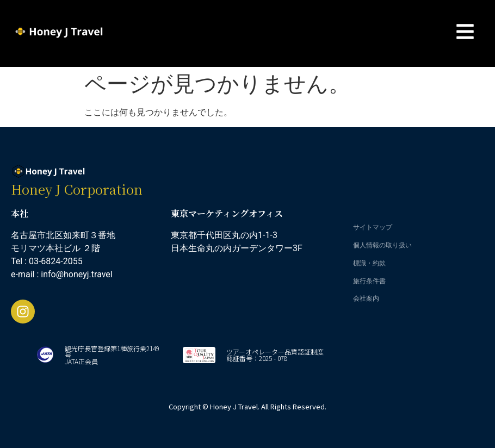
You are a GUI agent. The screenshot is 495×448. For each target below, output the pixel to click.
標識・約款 (369, 263)
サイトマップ (373, 227)
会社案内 (366, 298)
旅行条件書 (369, 281)
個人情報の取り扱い (382, 245)
